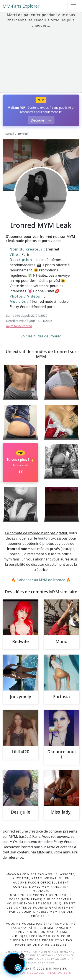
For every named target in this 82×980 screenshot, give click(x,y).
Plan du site (60, 973)
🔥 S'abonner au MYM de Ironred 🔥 (41, 580)
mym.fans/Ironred (19, 326)
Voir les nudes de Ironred (41, 336)
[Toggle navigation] (73, 6)
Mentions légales (28, 973)
